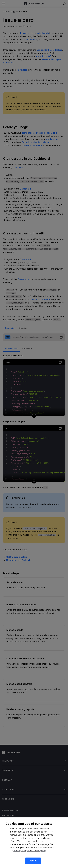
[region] (34, 843)
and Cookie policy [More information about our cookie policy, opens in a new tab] (37, 851)
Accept (33, 861)
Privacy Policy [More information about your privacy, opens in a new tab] (21, 851)
